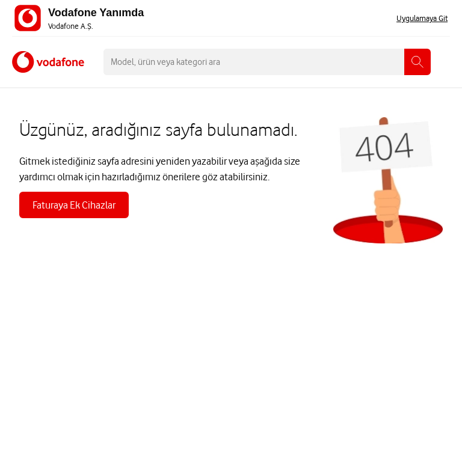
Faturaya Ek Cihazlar (74, 205)
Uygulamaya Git (422, 18)
